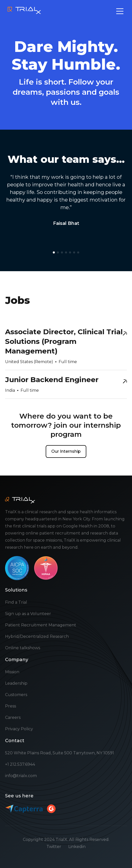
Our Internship (66, 451)
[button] (54, 252)
